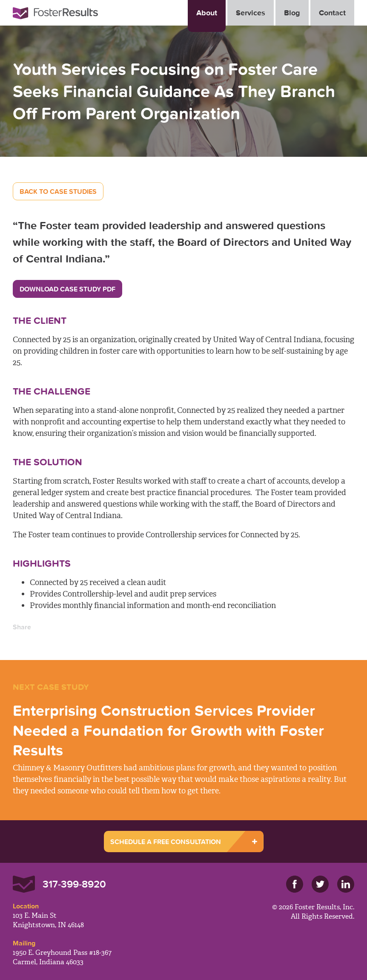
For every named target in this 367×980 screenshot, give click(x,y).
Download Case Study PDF (67, 289)
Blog (292, 13)
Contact (332, 13)
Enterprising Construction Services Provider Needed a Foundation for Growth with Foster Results (168, 730)
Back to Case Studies (58, 191)
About (207, 13)
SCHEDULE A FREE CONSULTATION (166, 842)
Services (251, 13)
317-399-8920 (74, 884)
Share (22, 627)
